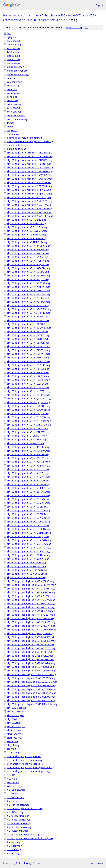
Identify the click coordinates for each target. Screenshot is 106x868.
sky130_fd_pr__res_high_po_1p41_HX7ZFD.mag (31, 611)
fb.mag (11, 123)
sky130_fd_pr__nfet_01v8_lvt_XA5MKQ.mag (29, 425)
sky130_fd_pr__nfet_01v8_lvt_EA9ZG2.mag (28, 350)
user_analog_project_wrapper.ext (24, 756)
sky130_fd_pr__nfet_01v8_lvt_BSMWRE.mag (29, 328)
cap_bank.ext (14, 78)
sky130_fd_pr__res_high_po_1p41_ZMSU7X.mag (31, 626)
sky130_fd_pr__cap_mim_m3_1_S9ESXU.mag (29, 171)
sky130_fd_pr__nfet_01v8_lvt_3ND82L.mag (29, 246)
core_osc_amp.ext (16, 115)
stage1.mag (13, 745)
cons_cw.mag (14, 104)
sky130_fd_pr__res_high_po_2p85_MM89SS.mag (31, 641)
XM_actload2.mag (16, 790)
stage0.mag (13, 741)
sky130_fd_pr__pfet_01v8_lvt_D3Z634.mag (28, 510)
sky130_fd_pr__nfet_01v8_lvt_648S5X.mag (28, 261)
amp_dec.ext (14, 41)
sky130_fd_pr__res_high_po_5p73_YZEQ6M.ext (31, 667)
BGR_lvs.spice (14, 52)
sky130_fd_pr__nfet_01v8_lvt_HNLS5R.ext (28, 372)
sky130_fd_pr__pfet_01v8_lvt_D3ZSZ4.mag (29, 518)
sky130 (61, 15)
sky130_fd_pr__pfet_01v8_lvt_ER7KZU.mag (29, 529)
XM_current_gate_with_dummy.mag (25, 808)
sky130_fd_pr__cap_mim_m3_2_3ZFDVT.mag (30, 186)
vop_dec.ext (13, 782)
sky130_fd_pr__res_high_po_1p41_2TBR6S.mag (31, 589)
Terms (37, 863)
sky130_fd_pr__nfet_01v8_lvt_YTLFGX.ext (28, 428)
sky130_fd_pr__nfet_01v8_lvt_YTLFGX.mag (28, 432)
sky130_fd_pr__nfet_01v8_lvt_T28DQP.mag (29, 406)
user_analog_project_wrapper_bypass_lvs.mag (31, 767)
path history (73, 27)
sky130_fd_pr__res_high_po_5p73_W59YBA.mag (31, 663)
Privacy (28, 863)
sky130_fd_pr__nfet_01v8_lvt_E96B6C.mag (28, 346)
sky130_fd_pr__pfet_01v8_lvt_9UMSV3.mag (29, 481)
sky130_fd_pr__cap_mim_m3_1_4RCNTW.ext (29, 153)
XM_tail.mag (13, 853)
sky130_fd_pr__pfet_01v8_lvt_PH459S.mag (28, 551)
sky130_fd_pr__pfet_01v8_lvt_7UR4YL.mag (28, 466)
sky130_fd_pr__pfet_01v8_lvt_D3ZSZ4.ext (28, 514)
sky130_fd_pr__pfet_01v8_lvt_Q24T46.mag (28, 555)
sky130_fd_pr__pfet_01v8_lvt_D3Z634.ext (28, 507)
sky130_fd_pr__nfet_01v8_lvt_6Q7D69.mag (29, 283)
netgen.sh (12, 130)
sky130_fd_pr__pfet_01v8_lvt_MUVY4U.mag (29, 548)
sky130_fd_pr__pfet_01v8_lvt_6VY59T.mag (28, 454)
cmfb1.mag (13, 86)
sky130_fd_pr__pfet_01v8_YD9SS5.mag (27, 577)
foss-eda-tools (13, 15)
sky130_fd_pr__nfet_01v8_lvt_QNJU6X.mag (28, 402)
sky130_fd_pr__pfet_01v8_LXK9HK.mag (27, 562)
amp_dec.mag (14, 45)
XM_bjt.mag (13, 794)
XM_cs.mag (13, 801)
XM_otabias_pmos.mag (19, 827)
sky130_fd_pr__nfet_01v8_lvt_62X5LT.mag (28, 253)
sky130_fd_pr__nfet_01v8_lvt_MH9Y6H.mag (29, 391)
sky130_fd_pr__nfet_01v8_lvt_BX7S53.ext (28, 331)
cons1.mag (13, 100)
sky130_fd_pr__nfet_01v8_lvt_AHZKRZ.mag (29, 313)
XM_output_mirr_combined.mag (23, 835)
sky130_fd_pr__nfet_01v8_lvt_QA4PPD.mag (29, 399)
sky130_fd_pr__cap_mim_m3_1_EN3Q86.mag (30, 160)
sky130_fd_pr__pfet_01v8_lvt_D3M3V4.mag (29, 495)
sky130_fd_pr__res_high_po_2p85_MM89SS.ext (31, 637)
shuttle (48, 15)
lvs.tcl (10, 127)
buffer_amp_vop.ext (17, 71)
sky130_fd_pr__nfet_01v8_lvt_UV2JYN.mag (28, 413)
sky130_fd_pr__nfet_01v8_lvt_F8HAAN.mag (29, 354)
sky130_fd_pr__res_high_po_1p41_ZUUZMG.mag (32, 630)
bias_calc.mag (14, 59)
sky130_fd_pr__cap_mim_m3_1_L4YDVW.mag (30, 168)
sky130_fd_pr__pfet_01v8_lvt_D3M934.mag (29, 503)
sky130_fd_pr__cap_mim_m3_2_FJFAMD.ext (29, 190)
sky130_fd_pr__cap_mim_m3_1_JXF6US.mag (29, 164)
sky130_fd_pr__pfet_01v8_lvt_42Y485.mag (28, 447)
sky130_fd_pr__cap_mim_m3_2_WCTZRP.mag (30, 216)
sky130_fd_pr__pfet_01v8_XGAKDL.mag (27, 574)
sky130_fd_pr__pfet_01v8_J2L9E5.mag (26, 443)
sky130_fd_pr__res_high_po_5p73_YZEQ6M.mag (31, 671)
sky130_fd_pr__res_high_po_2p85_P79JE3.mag (30, 656)
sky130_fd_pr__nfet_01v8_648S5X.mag (26, 223)
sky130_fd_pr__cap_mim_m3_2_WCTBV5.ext (29, 205)
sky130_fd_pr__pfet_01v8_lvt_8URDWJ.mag (29, 469)
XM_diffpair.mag (15, 812)
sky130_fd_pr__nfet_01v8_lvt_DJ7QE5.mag (28, 343)
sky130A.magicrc (16, 715)
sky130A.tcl (13, 719)
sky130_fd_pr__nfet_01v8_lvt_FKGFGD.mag (29, 361)
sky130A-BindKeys (17, 708)
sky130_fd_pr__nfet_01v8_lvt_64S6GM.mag (29, 268)
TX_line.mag (13, 753)
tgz (87, 27)
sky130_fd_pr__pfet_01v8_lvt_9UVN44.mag (29, 484)
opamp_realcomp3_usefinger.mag (24, 138)
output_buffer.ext (16, 145)
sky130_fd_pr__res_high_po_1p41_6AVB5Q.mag (31, 592)
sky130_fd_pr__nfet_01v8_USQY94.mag (27, 436)
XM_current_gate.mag (18, 805)
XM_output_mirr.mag (18, 831)
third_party (33, 15)
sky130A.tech (14, 723)
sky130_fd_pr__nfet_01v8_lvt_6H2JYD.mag (28, 279)
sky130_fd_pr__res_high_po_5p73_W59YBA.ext (30, 659)
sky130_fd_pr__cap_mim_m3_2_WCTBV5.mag (30, 208)
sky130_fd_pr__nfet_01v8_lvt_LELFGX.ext (28, 384)
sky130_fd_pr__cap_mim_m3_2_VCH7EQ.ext (29, 197)
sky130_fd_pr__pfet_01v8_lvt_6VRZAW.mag (29, 451)
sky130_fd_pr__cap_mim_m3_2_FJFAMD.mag (30, 194)
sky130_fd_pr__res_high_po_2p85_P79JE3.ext (30, 652)
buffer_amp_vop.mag (18, 74)
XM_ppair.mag (14, 846)
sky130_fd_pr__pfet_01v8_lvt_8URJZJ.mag (28, 473)
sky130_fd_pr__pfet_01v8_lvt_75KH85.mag (28, 462)
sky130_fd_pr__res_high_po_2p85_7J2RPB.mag (31, 633)
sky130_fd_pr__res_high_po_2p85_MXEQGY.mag (31, 648)
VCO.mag (12, 779)
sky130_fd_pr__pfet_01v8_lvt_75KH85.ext (28, 458)
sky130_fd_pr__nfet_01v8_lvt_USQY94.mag (29, 410)
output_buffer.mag (17, 149)
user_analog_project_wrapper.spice (25, 764)
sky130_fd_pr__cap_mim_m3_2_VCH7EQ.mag (30, 201)
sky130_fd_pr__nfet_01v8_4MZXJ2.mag (27, 220)
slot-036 (89, 15)
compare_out (14, 93)
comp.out (12, 89)
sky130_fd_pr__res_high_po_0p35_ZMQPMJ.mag (31, 585)
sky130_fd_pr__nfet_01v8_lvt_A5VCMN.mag (29, 309)
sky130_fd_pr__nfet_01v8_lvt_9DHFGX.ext (28, 298)
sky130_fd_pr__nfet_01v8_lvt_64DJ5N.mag (28, 264)
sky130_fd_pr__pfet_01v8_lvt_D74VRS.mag (28, 522)
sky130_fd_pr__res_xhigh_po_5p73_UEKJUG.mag (31, 697)
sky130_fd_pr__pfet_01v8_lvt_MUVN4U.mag (29, 544)
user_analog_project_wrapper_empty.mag (28, 771)
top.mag (11, 749)
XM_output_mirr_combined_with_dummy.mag (30, 838)
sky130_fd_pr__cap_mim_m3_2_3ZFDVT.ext (29, 182)
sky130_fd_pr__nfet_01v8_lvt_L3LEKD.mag (28, 380)
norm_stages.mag (16, 134)
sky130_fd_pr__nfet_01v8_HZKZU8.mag (27, 242)
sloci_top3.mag (15, 738)
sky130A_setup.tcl (16, 726)
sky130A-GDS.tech (17, 712)
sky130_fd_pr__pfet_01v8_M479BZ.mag (27, 566)
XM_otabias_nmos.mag (19, 823)
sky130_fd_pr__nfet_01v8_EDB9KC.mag (27, 238)
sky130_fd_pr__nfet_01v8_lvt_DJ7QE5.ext (28, 339)
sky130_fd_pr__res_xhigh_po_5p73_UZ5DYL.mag (32, 700)
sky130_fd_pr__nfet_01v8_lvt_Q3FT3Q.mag (29, 395)
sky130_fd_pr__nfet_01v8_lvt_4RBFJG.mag (28, 249)
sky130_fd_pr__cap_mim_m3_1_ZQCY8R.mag (30, 179)
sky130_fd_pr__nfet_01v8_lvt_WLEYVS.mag (29, 417)
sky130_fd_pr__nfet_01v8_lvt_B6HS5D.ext (28, 317)
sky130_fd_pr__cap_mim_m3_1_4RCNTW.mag (30, 156)
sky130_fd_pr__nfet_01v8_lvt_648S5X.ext (27, 257)
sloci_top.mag (14, 730)
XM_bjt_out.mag (15, 797)
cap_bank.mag (14, 82)
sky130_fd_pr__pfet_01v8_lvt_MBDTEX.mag (29, 533)
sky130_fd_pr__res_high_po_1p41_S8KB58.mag (31, 618)
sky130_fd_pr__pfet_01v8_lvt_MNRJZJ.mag (28, 536)
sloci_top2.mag (15, 734)
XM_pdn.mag (14, 842)
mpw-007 (74, 15)
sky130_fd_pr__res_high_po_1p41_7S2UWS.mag (31, 600)
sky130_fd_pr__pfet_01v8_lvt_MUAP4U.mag (29, 540)
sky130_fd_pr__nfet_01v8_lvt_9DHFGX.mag (29, 302)
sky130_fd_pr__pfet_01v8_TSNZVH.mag (27, 570)
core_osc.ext (14, 108)
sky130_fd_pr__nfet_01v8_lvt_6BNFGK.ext (28, 272)
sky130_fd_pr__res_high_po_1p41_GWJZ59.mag (31, 603)
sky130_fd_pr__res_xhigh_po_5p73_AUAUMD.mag (32, 682)
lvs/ (9, 33)
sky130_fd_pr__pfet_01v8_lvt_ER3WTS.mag (29, 525)
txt (93, 863)
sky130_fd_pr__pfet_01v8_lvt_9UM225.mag (29, 477)
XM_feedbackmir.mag (18, 816)
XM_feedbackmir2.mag (19, 820)
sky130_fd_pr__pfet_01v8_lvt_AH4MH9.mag (29, 488)
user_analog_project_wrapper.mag (25, 760)
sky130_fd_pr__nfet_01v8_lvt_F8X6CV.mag (28, 358)
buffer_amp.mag (15, 67)
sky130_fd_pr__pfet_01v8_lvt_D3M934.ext (28, 499)
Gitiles (19, 863)
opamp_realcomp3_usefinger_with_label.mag (30, 141)
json (100, 863)
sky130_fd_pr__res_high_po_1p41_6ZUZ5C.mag (31, 596)
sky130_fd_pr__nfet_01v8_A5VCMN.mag (27, 231)
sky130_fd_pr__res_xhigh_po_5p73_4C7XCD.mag (31, 674)
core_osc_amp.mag (17, 119)
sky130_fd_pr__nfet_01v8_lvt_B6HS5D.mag (29, 320)
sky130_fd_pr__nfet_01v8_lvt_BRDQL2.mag (29, 324)
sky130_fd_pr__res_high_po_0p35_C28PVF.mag (31, 581)
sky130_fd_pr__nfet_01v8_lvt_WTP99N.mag (29, 421)
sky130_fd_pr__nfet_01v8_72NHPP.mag (27, 227)
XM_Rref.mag (14, 849)
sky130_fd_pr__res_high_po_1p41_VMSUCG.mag (31, 622)
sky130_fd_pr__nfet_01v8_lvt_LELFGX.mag (28, 387)
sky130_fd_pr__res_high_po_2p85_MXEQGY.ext (31, 644)
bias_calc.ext (13, 56)
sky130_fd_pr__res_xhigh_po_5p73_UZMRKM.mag (32, 704)
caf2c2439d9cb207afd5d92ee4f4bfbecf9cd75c (34, 20)
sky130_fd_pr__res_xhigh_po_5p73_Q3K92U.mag (32, 689)
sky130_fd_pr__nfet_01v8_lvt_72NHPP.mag (29, 287)
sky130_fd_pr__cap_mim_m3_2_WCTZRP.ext (29, 212)
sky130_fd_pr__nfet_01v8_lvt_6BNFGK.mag (29, 276)
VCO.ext (11, 775)
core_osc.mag (14, 112)
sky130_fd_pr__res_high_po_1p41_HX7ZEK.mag (31, 607)
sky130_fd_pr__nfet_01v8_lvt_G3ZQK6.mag (29, 365)
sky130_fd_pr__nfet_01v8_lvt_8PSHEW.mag (29, 294)
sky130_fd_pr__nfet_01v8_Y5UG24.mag (27, 440)
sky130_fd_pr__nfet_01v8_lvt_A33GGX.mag (29, 305)
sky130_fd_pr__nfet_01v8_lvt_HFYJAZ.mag (28, 369)
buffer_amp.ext (15, 63)
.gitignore (12, 37)
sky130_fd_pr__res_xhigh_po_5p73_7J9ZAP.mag (31, 678)
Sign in (100, 5)
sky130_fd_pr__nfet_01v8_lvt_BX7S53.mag (28, 335)
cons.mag (12, 97)
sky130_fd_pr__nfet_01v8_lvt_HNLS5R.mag (29, 376)
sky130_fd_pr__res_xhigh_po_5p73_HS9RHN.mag (32, 685)
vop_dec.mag (14, 786)
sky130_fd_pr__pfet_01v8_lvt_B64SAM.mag (29, 492)
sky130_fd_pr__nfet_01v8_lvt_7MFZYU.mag (29, 290)
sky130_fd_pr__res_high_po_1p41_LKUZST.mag (31, 615)
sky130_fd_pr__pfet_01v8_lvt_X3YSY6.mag (28, 559)
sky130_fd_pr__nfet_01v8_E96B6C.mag (27, 235)
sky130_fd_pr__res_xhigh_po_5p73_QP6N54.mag (32, 693)
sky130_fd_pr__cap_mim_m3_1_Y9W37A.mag (30, 175)
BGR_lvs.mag (14, 48)
